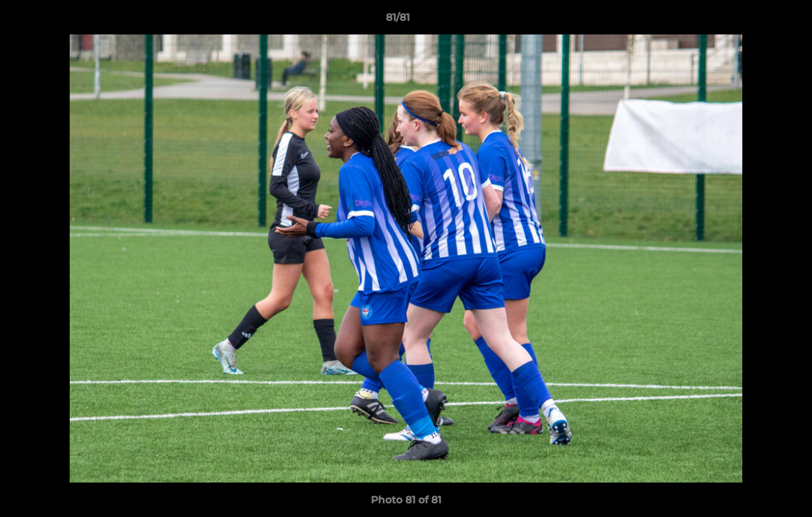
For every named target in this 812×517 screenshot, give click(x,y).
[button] (752, 21)
